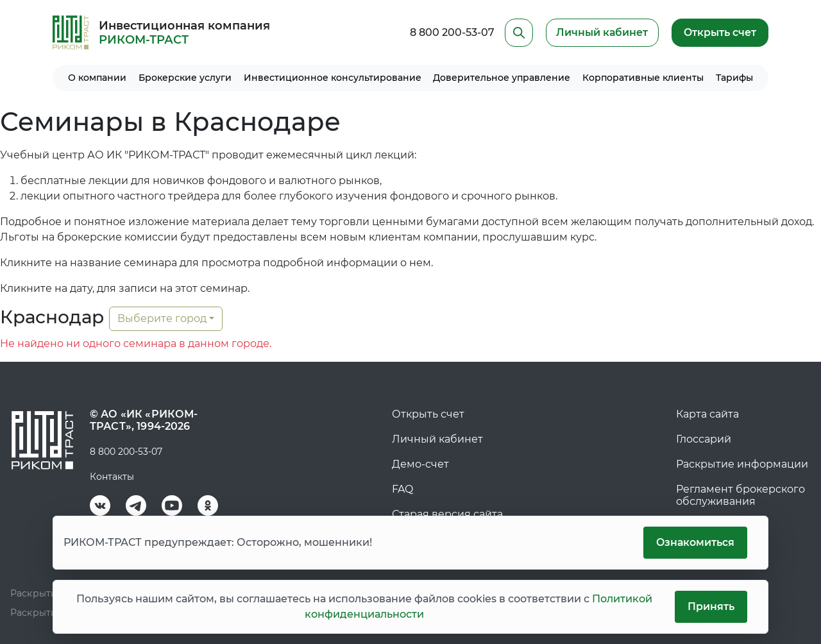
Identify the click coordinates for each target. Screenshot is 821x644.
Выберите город (162, 318)
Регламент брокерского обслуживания (741, 495)
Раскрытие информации (742, 464)
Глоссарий (704, 439)
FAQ (402, 489)
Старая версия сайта (447, 514)
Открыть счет (720, 32)
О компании (97, 78)
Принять (711, 606)
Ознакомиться (695, 542)
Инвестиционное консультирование (333, 78)
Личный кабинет (437, 439)
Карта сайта (707, 414)
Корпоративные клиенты (643, 78)
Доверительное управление (502, 78)
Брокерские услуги (185, 78)
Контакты (112, 477)
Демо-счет (420, 464)
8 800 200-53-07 (450, 32)
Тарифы (734, 78)
